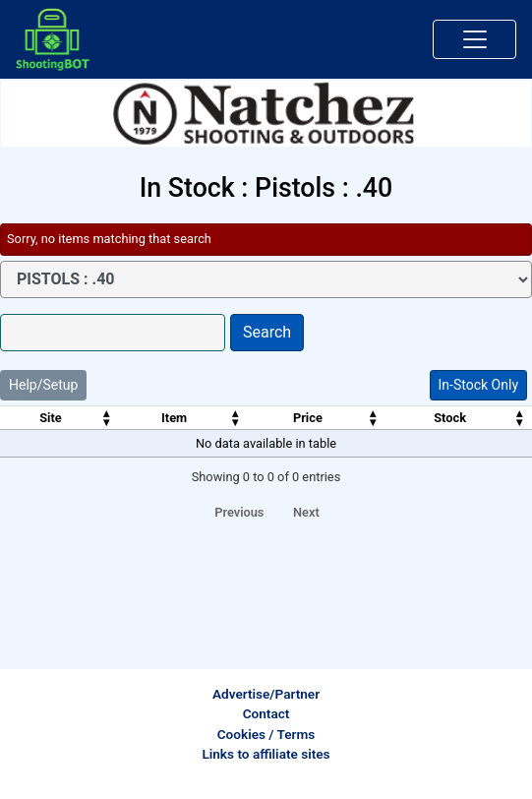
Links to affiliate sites (266, 754)
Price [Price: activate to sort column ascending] (308, 418)
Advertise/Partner (266, 694)
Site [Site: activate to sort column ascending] (51, 418)
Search (267, 332)
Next (306, 512)
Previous (239, 512)
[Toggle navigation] (474, 39)
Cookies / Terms (266, 734)
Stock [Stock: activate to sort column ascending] (450, 418)
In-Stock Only (478, 385)
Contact (266, 713)
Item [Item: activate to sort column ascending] (174, 418)
